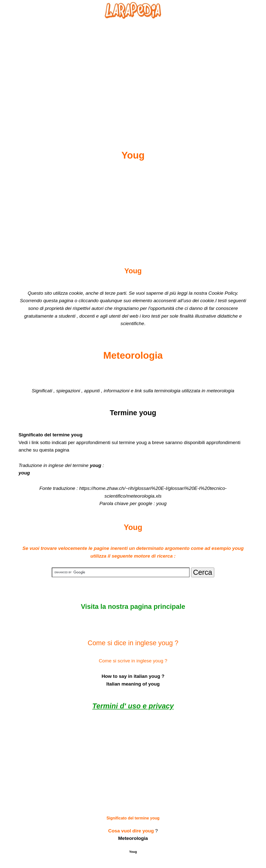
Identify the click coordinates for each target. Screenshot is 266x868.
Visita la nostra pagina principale (133, 607)
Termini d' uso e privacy (133, 706)
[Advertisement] (133, 72)
